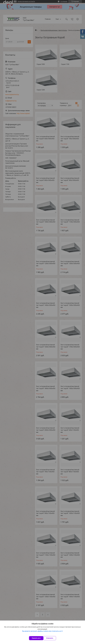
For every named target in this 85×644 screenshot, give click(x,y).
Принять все (36, 638)
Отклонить (50, 638)
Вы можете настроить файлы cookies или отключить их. (42, 631)
